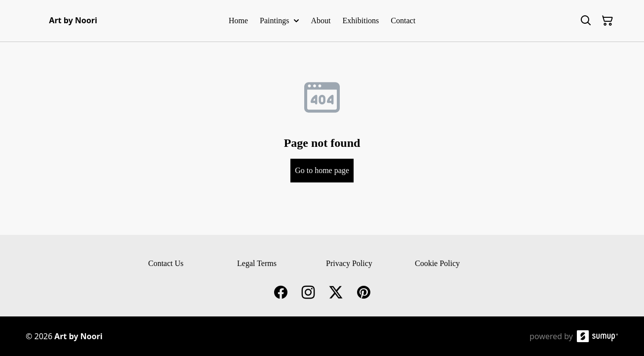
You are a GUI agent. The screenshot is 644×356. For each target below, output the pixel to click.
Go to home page (322, 170)
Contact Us (166, 263)
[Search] (586, 21)
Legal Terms (257, 263)
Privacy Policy (349, 263)
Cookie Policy (437, 263)
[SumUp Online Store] (598, 336)
